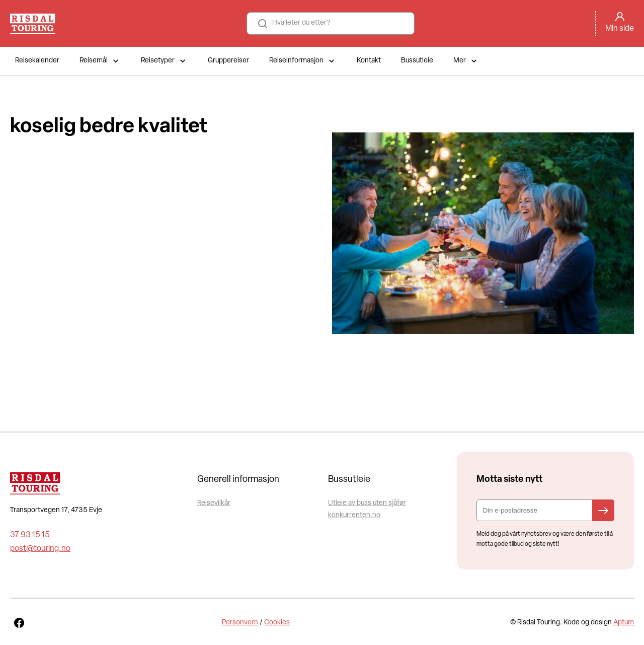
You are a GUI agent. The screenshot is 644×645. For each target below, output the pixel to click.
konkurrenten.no (354, 515)
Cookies (277, 623)
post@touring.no (40, 549)
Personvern (240, 623)
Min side (620, 29)
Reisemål (100, 61)
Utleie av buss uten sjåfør (367, 503)
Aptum (624, 623)
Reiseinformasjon (303, 61)
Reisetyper (164, 61)
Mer (466, 61)
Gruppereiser (228, 61)
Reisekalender (37, 61)
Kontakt (369, 61)
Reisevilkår (214, 503)
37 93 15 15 (30, 535)
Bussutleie (417, 61)
